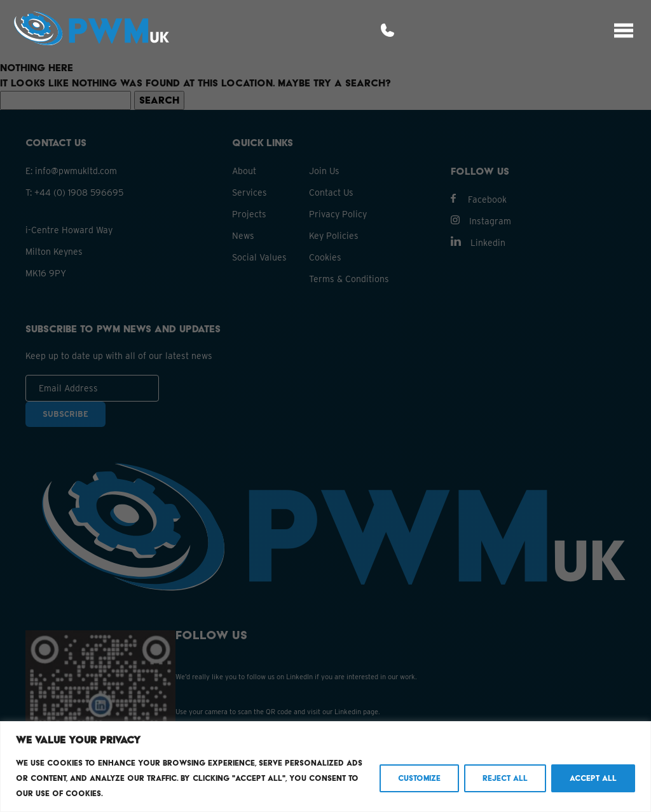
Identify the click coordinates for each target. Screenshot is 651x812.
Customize (419, 778)
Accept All (593, 778)
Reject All (505, 778)
